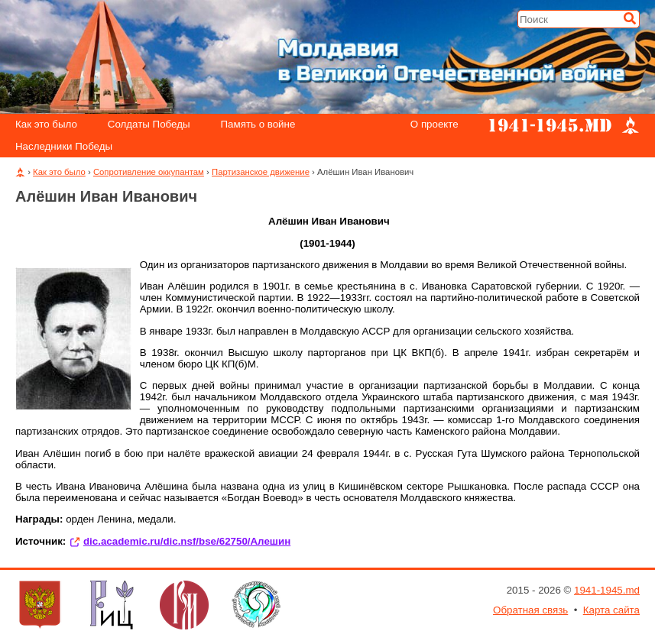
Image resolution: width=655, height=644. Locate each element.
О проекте (435, 125)
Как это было (46, 125)
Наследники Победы (64, 146)
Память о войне (258, 125)
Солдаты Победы (149, 125)
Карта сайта (611, 610)
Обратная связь (530, 610)
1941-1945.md (607, 590)
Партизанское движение (261, 172)
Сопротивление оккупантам (149, 172)
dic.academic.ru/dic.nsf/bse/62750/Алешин (187, 541)
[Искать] (630, 18)
